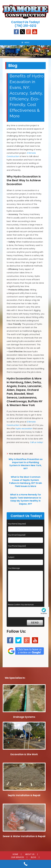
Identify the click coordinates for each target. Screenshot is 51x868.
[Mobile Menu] (26, 43)
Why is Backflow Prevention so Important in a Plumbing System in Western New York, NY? (26, 464)
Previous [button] (3, 51)
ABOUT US (30, 854)
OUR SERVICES (18, 857)
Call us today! (37, 442)
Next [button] (48, 51)
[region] (26, 52)
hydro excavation (24, 429)
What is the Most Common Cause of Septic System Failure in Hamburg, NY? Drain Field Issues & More (26, 482)
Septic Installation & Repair (24, 795)
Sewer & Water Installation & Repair (24, 836)
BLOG (34, 857)
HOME (15, 854)
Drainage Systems (24, 717)
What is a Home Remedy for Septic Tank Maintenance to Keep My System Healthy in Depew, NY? (26, 499)
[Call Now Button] (26, 864)
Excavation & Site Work (24, 754)
